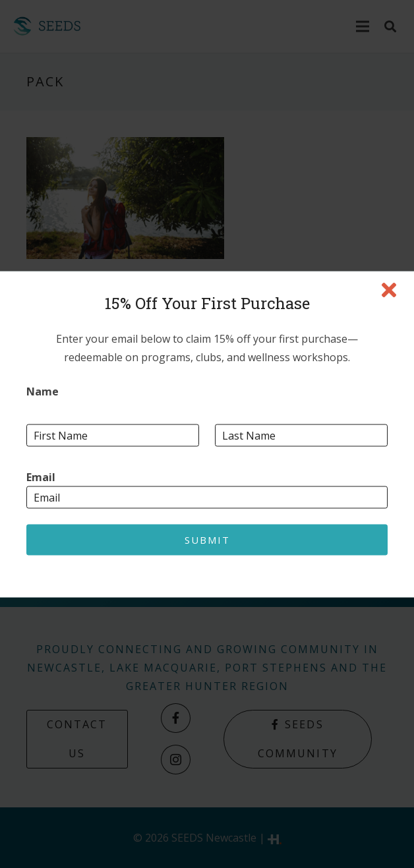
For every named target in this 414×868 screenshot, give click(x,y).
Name (43, 391)
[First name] (113, 435)
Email (41, 477)
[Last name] (301, 435)
